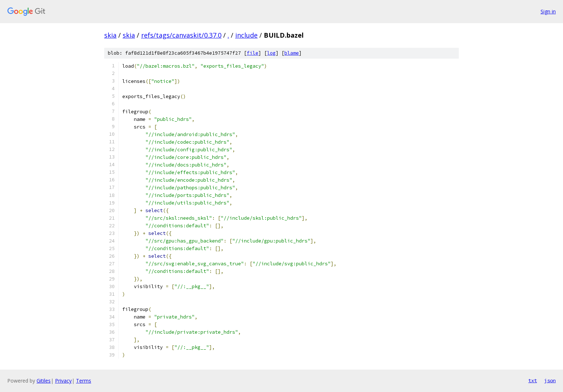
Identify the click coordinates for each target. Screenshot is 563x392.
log (271, 53)
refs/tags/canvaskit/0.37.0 (181, 35)
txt (533, 380)
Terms (84, 381)
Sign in (548, 11)
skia (110, 35)
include (246, 35)
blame (292, 53)
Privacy (63, 381)
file (253, 53)
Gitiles (44, 381)
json (550, 380)
